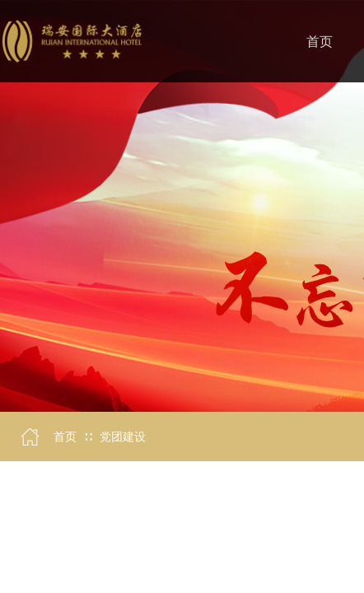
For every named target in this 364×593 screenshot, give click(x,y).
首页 (65, 437)
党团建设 (123, 437)
